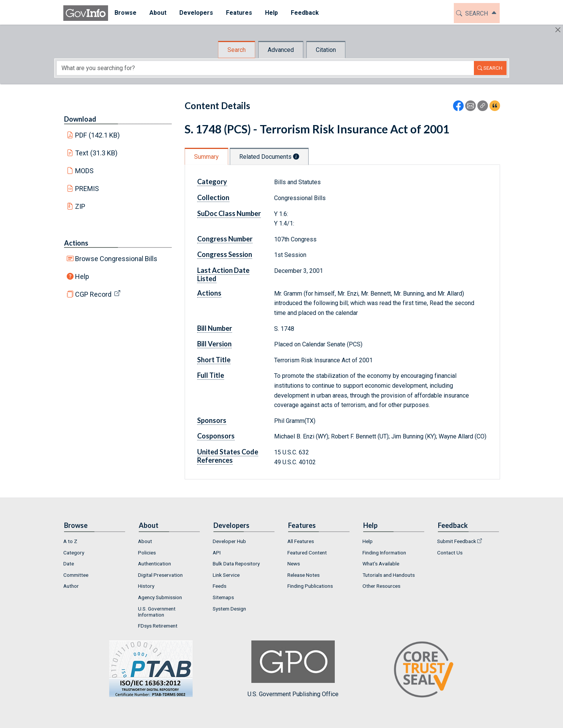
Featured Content (307, 553)
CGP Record (93, 294)
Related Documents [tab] (269, 157)
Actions (76, 243)
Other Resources (381, 586)
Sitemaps (223, 597)
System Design (229, 609)
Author (71, 586)
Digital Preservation (160, 575)
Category (212, 182)
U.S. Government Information (157, 612)
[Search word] (265, 68)
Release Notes (303, 575)
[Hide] (558, 30)
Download (80, 119)
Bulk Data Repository (236, 564)
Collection (213, 197)
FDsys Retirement (158, 626)
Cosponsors (216, 436)
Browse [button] (125, 13)
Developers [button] (196, 13)
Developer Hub (229, 541)
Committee (76, 575)
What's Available (381, 564)
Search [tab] (237, 50)
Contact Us (450, 553)
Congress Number (225, 239)
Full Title (211, 375)
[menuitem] (125, 13)
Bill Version (214, 344)
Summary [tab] (206, 157)
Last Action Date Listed (223, 274)
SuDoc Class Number (229, 213)
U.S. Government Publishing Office (293, 669)
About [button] (158, 13)
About (145, 541)
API (217, 553)
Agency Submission (160, 597)
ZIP (80, 206)
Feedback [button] (305, 13)
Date (69, 564)
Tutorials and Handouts (389, 575)
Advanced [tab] (281, 50)
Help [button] (271, 13)
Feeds (220, 586)
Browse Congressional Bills (116, 259)
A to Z (70, 541)
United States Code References (228, 456)
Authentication (154, 564)
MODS (84, 171)
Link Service (226, 575)
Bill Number (215, 328)
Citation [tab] (326, 50)
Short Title (214, 360)
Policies (147, 553)
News (294, 564)
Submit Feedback (457, 541)
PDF (97, 135)
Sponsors (212, 420)
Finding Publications (310, 586)
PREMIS (87, 189)
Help (82, 276)
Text (96, 153)
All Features (301, 541)
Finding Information (384, 553)
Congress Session (225, 254)
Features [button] (239, 13)
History (146, 586)
